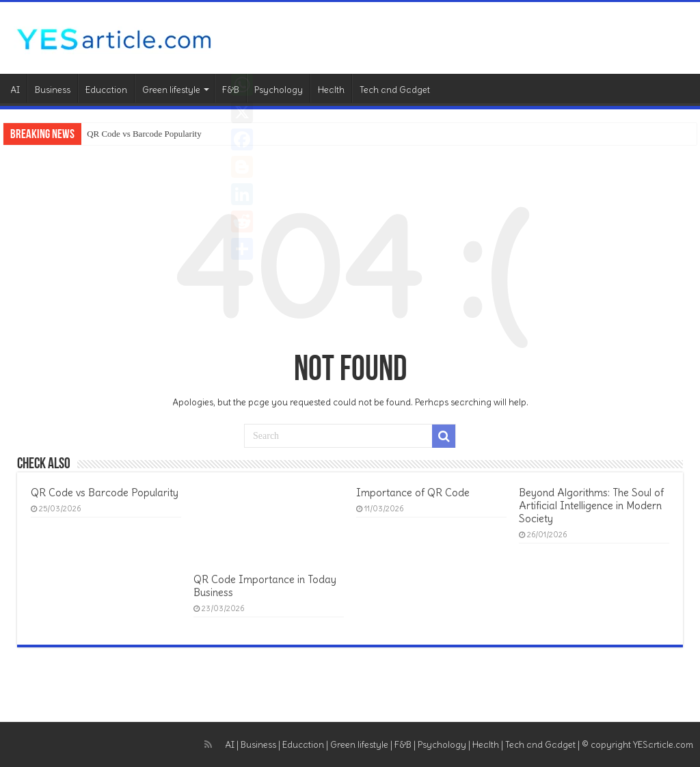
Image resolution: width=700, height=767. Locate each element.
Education (106, 90)
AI (15, 90)
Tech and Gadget (395, 90)
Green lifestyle (171, 90)
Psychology (279, 90)
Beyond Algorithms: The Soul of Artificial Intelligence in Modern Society (591, 506)
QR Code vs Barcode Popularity (144, 134)
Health (331, 90)
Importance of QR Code (413, 493)
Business (53, 90)
